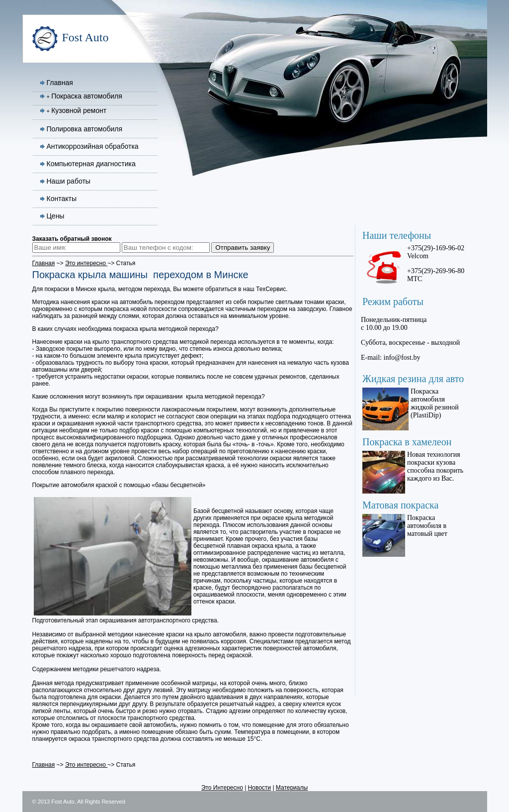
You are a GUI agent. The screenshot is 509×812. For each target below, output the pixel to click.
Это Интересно (222, 788)
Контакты (62, 199)
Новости (259, 788)
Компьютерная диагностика (91, 164)
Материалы (292, 788)
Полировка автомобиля (85, 129)
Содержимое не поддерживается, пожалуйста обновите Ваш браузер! (415, 450)
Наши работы (69, 181)
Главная (60, 83)
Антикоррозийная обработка (93, 146)
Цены (56, 216)
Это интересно (86, 263)
